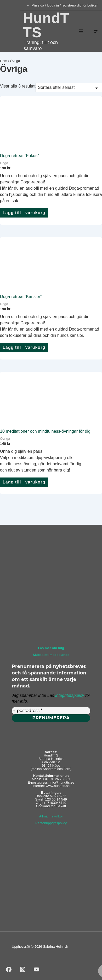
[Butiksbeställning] (69, 88)
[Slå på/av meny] (81, 31)
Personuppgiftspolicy (51, 823)
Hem (4, 61)
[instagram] (23, 969)
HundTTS (46, 25)
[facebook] (9, 969)
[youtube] (37, 969)
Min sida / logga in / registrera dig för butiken (65, 5)
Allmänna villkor (51, 816)
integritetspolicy (70, 695)
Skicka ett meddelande (51, 655)
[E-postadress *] (51, 710)
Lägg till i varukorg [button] (24, 213)
